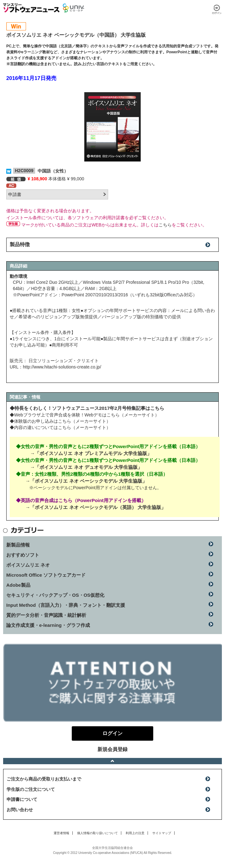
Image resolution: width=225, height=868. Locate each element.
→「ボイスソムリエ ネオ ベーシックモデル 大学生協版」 (86, 481)
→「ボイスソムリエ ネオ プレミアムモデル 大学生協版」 (91, 453)
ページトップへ (112, 761)
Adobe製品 (18, 585)
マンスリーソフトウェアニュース (31, 8)
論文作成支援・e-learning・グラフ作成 (48, 625)
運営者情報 (61, 833)
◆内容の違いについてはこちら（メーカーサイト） (60, 427)
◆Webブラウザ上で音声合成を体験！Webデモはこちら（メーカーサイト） (84, 415)
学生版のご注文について (31, 789)
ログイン (217, 9)
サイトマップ (162, 833)
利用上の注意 (135, 833)
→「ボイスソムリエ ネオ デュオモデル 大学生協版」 (86, 467)
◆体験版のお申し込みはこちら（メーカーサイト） (60, 421)
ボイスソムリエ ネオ (28, 565)
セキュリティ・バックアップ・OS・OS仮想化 (55, 595)
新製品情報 (18, 545)
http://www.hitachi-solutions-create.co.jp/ (62, 367)
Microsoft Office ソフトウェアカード (46, 575)
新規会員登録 (112, 749)
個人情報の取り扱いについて (97, 833)
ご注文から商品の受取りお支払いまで (44, 779)
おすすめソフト (23, 555)
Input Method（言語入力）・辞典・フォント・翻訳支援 (66, 605)
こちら (165, 225)
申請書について (22, 799)
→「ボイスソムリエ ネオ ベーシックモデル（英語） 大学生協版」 (96, 507)
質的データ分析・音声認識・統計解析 (46, 615)
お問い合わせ (20, 810)
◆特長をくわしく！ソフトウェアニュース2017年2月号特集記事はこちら (87, 408)
